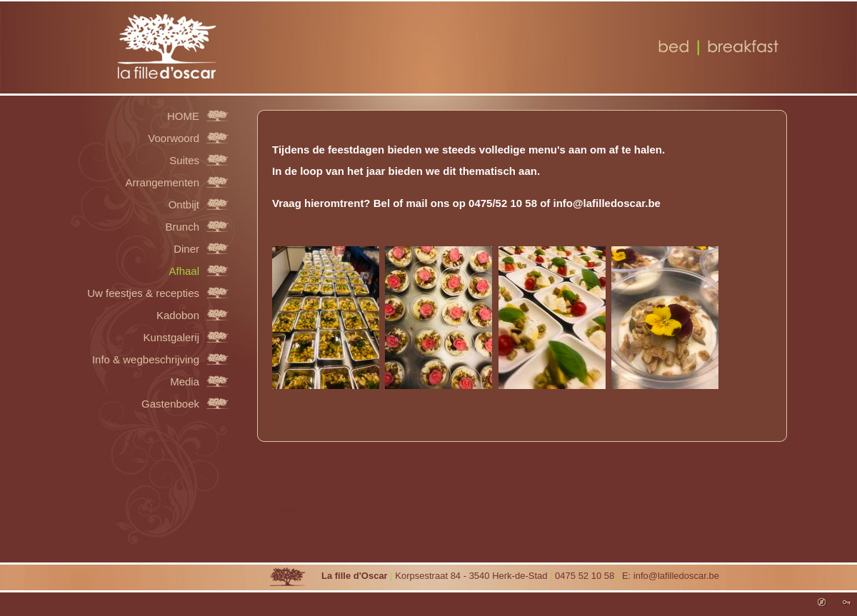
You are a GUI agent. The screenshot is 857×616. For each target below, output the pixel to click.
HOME (183, 116)
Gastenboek (170, 403)
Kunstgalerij (171, 337)
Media (185, 381)
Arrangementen (162, 182)
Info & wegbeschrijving (146, 359)
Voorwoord (174, 138)
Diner (186, 248)
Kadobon (178, 315)
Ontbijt (184, 204)
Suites (184, 160)
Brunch (182, 226)
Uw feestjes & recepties (143, 293)
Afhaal (184, 271)
